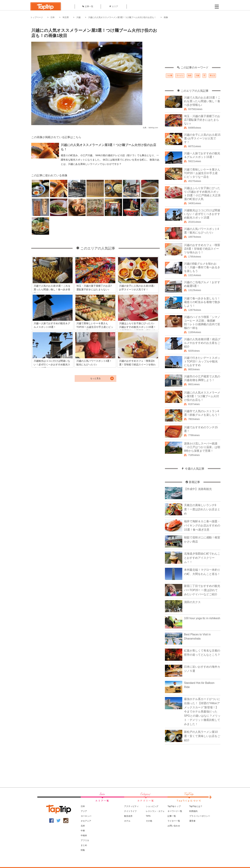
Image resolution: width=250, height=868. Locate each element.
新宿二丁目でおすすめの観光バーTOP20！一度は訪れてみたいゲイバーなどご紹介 (202, 590)
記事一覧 (88, 6)
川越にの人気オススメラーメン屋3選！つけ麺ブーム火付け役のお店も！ (122, 17)
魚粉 (190, 75)
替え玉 (212, 75)
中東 (83, 831)
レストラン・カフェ (155, 811)
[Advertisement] (193, 44)
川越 (78, 17)
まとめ (84, 845)
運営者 (192, 821)
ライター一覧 (174, 821)
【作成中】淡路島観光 (198, 489)
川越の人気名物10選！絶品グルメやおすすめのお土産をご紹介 (202, 343)
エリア (114, 6)
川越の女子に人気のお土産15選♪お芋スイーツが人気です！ (202, 138)
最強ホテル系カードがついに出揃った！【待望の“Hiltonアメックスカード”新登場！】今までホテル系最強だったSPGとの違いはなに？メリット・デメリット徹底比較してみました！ (202, 712)
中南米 (84, 836)
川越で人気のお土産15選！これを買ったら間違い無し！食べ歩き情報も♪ (202, 101)
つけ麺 (169, 75)
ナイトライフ (130, 811)
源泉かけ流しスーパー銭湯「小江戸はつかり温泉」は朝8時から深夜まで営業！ (202, 447)
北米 (83, 826)
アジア (84, 811)
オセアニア (86, 821)
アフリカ (85, 840)
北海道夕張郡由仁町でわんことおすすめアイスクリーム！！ (202, 558)
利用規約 (193, 811)
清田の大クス (192, 602)
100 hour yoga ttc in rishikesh (202, 618)
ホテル (127, 821)
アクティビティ (131, 806)
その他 (149, 821)
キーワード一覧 (175, 811)
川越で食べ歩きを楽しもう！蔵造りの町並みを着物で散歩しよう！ (202, 302)
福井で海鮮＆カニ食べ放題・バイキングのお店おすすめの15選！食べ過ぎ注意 (202, 525)
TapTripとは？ (196, 806)
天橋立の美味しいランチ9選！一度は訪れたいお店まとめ (202, 509)
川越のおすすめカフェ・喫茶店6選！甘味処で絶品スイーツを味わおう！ (202, 249)
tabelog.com (153, 128)
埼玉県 (66, 17)
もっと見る (95, 378)
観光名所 (128, 816)
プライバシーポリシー (200, 816)
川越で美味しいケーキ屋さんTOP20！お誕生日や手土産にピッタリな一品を (202, 173)
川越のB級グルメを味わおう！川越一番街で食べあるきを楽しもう (202, 267)
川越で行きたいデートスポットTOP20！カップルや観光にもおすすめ (202, 361)
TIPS (148, 816)
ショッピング (152, 806)
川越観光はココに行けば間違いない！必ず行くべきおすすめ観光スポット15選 (202, 214)
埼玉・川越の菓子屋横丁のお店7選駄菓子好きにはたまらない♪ (202, 120)
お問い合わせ (174, 826)
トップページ (37, 17)
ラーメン (180, 75)
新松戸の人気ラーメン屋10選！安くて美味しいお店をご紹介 (202, 736)
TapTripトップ (174, 806)
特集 (83, 850)
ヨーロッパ (86, 816)
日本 (53, 17)
